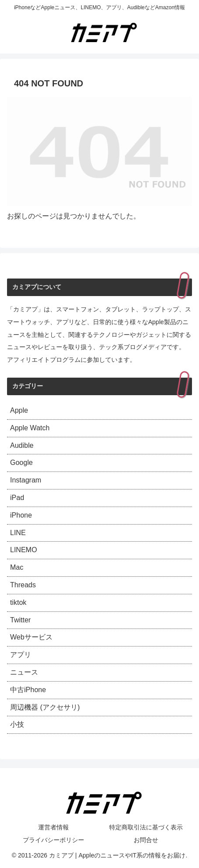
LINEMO (23, 550)
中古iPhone (28, 690)
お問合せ (146, 840)
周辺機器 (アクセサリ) (45, 707)
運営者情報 (53, 827)
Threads (23, 585)
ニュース (24, 672)
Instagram (26, 480)
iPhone (21, 515)
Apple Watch (30, 428)
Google (21, 463)
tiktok (18, 602)
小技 (17, 724)
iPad (17, 498)
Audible (22, 445)
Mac (17, 567)
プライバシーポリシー (53, 840)
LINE (18, 533)
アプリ (21, 655)
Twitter (20, 620)
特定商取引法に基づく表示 (146, 827)
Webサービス (31, 637)
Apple (19, 410)
